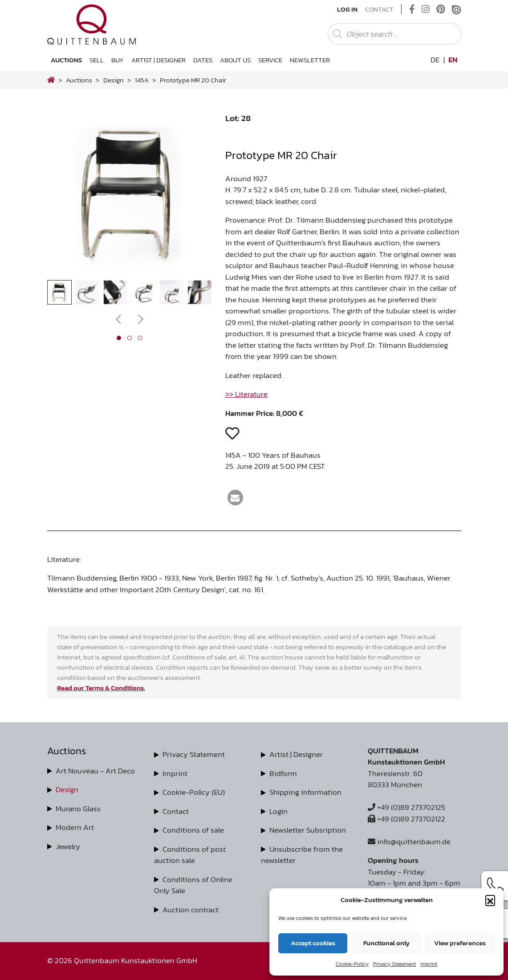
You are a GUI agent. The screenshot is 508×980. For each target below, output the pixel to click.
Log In (347, 9)
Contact (379, 9)
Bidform (283, 773)
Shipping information (305, 792)
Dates (203, 60)
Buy (118, 60)
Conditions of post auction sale (190, 855)
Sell (97, 60)
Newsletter (310, 60)
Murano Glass (78, 809)
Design (67, 789)
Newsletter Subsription (308, 830)
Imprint (429, 964)
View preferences (460, 943)
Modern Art (75, 827)
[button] (490, 900)
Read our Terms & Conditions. (101, 688)
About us (235, 60)
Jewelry (68, 846)
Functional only (386, 943)
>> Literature (246, 394)
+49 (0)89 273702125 (406, 807)
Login (278, 811)
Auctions (66, 60)
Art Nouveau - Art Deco (95, 771)
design (114, 80)
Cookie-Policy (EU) (194, 792)
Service (270, 60)
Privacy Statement (394, 964)
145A (142, 80)
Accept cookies (313, 943)
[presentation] (118, 319)
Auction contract (191, 910)
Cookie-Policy (352, 964)
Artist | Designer (158, 60)
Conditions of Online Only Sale (193, 885)
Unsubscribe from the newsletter (302, 855)
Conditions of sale (193, 830)
